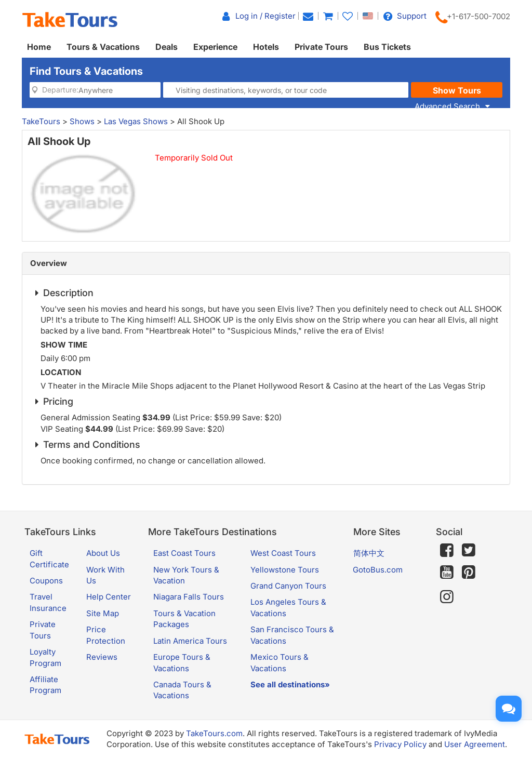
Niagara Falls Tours (189, 597)
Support (403, 16)
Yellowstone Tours (285, 570)
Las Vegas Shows (136, 121)
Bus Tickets (387, 47)
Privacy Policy (400, 744)
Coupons (46, 581)
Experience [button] (215, 47)
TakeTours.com (214, 733)
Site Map (103, 613)
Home (39, 47)
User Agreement (475, 744)
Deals (167, 47)
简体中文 (369, 553)
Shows (82, 121)
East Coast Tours (184, 553)
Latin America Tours (190, 641)
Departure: (54, 90)
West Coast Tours (283, 553)
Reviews (102, 657)
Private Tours (321, 47)
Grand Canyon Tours (288, 586)
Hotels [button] (266, 47)
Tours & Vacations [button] (103, 47)
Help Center (109, 597)
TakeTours (41, 121)
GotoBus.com (378, 570)
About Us (103, 553)
